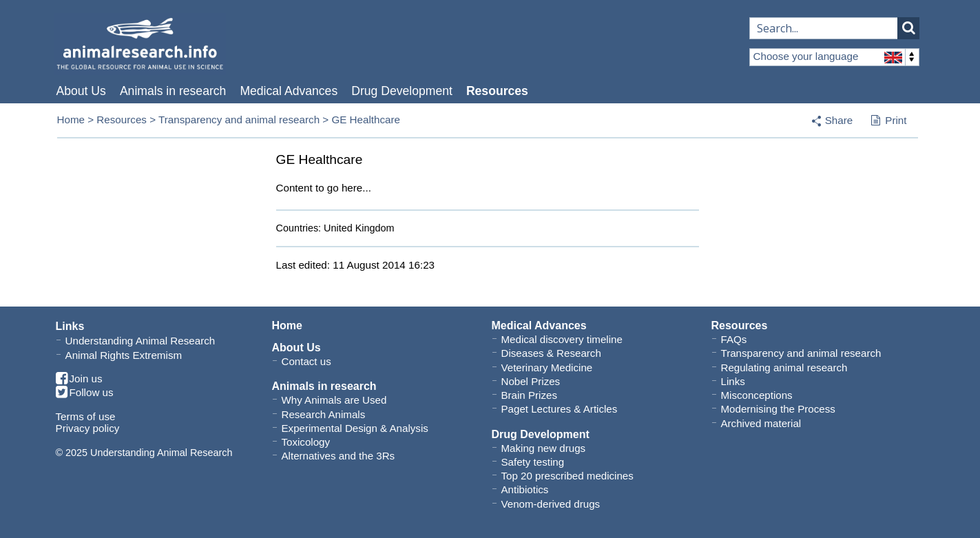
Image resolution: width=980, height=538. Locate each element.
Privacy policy (88, 428)
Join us (79, 379)
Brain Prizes (529, 395)
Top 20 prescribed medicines (567, 476)
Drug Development (402, 91)
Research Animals (324, 414)
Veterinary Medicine (547, 368)
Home (71, 120)
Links (733, 381)
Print (889, 121)
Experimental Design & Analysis (355, 428)
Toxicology (306, 442)
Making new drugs (544, 448)
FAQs (734, 339)
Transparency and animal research (239, 120)
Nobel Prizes (531, 381)
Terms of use (86, 416)
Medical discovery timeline (562, 339)
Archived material (761, 423)
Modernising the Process (778, 409)
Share (839, 120)
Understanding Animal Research (140, 341)
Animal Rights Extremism (124, 355)
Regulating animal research (784, 368)
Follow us (85, 393)
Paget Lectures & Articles (560, 409)
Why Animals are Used (334, 400)
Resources (497, 91)
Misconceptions (757, 395)
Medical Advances (289, 91)
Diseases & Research (551, 353)
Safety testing (533, 462)
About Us (81, 91)
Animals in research (173, 91)
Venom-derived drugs (551, 504)
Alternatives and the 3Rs (338, 456)
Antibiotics (525, 489)
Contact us (306, 361)
